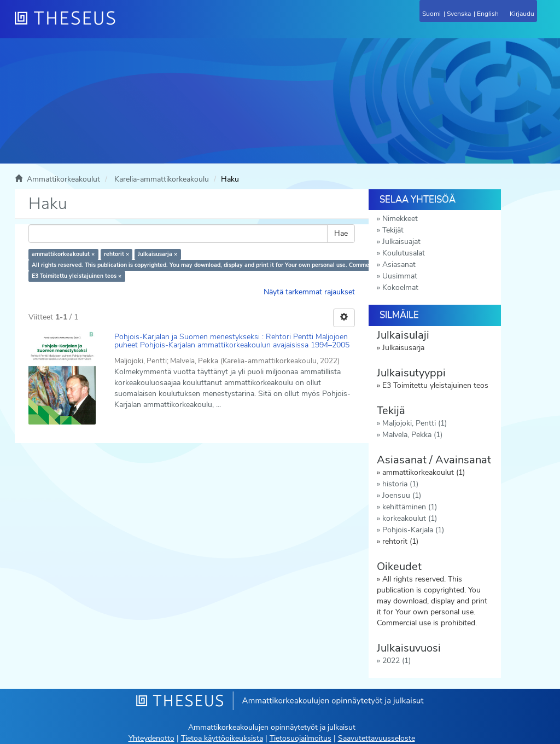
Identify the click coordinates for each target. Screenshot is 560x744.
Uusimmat (400, 276)
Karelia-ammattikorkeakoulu (162, 179)
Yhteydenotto (151, 738)
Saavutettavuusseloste (377, 738)
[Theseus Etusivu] (124, 25)
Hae (341, 233)
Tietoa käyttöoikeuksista (222, 738)
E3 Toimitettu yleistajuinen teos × (77, 276)
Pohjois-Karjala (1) (413, 530)
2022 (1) (396, 661)
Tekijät (393, 230)
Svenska (459, 14)
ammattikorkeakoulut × (63, 254)
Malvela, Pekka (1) (412, 435)
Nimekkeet (400, 219)
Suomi (431, 14)
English (488, 14)
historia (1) (400, 484)
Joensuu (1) (402, 495)
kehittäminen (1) (410, 507)
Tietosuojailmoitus (301, 738)
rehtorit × (116, 254)
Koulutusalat (404, 253)
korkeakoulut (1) (410, 518)
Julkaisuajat (401, 242)
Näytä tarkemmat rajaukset (309, 292)
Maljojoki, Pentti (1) (415, 423)
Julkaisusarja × (157, 254)
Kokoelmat (400, 287)
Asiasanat (399, 265)
